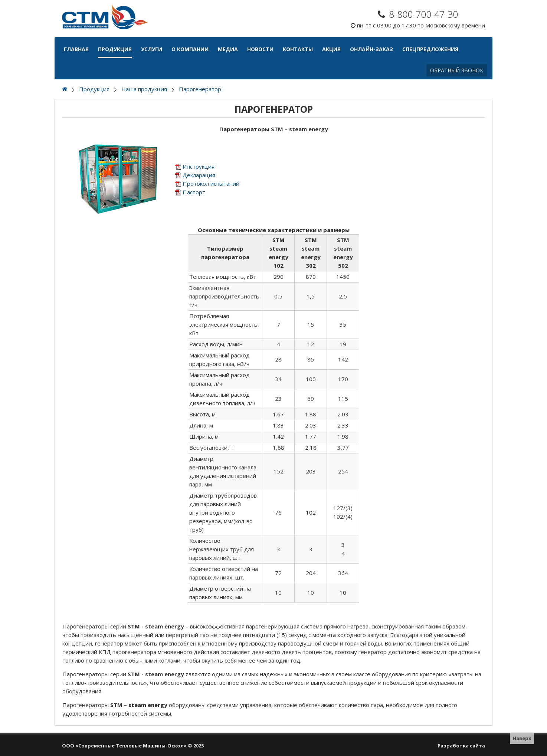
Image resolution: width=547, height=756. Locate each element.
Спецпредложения (430, 49)
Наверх (522, 738)
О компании (190, 49)
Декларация (199, 175)
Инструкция (199, 166)
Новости (260, 49)
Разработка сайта (461, 746)
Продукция (115, 49)
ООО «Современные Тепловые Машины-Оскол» (124, 746)
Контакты (298, 49)
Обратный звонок (457, 70)
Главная (76, 49)
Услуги (152, 49)
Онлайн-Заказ (371, 49)
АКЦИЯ (331, 49)
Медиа (228, 49)
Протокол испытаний (211, 184)
